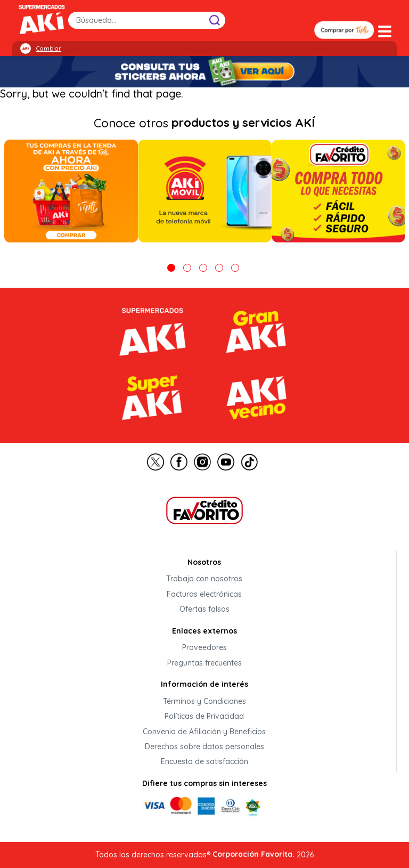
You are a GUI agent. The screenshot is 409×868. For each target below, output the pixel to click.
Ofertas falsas (204, 610)
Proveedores (204, 648)
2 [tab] (187, 268)
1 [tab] (171, 268)
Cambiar (49, 48)
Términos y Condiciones (204, 701)
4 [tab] (219, 268)
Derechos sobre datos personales (204, 747)
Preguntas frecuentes (204, 663)
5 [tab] (235, 268)
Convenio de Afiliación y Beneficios (204, 732)
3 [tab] (203, 268)
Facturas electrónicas (204, 594)
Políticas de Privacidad (204, 717)
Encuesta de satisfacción (204, 762)
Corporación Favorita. (253, 854)
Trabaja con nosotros (204, 579)
